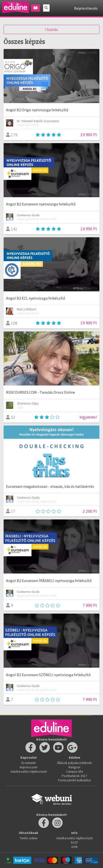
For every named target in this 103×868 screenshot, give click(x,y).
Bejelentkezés (86, 8)
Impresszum (29, 767)
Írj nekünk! (29, 763)
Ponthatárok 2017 (74, 776)
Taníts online (29, 838)
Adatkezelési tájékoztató (29, 771)
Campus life (75, 771)
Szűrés (52, 29)
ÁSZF (74, 842)
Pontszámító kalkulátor (75, 780)
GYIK (74, 847)
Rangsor (75, 767)
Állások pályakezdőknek (74, 763)
